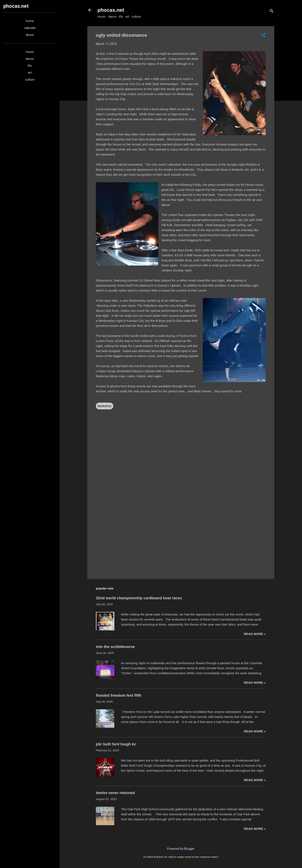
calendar (30, 28)
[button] (263, 35)
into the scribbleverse (115, 647)
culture (30, 80)
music (30, 52)
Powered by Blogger (181, 849)
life (30, 66)
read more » (255, 634)
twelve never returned (115, 793)
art (30, 73)
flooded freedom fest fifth (119, 695)
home (30, 21)
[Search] (272, 11)
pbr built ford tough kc (116, 744)
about (30, 35)
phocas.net (111, 10)
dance (30, 59)
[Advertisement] (181, 540)
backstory (105, 406)
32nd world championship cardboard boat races (139, 598)
